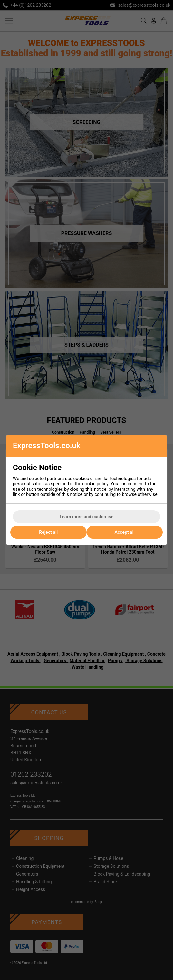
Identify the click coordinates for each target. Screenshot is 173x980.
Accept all (125, 532)
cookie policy (95, 484)
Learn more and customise (86, 517)
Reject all (48, 532)
